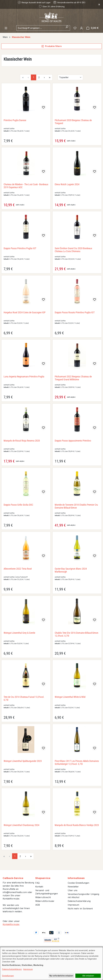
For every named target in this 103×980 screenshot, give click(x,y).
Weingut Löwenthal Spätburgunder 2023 (23, 761)
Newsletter (73, 887)
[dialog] (51, 963)
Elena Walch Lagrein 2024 (67, 184)
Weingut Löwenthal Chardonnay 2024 (21, 825)
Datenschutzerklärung (79, 901)
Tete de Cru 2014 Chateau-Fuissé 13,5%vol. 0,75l (24, 698)
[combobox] (40, 28)
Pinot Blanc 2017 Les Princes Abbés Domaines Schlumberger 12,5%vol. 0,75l (77, 762)
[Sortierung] (70, 77)
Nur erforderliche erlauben (61, 976)
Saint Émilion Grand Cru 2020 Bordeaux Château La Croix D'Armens (73, 250)
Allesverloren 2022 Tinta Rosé (18, 569)
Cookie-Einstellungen (78, 883)
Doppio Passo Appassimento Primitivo (73, 441)
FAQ (37, 883)
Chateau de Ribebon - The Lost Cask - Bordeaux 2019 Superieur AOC (26, 186)
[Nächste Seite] (44, 77)
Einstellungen (8, 976)
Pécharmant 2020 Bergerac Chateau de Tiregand (73, 122)
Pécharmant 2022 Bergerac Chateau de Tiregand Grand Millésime (73, 378)
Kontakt (39, 887)
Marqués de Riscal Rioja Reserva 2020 (22, 441)
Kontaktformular (11, 924)
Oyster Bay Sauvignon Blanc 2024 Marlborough (71, 570)
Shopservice (43, 878)
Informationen (76, 878)
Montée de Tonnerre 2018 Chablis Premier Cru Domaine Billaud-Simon (76, 506)
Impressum (73, 905)
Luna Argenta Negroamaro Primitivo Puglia (24, 377)
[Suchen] (67, 28)
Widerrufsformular (45, 901)
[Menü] (6, 28)
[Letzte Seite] (50, 77)
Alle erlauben (88, 976)
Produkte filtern (51, 46)
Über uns (73, 890)
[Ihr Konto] (81, 28)
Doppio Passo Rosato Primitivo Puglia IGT (75, 312)
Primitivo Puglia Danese (15, 120)
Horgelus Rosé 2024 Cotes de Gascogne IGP (25, 312)
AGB (38, 905)
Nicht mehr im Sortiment (80, 909)
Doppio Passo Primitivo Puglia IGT (20, 248)
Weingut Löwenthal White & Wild (70, 697)
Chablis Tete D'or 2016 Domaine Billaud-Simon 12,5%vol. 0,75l (77, 634)
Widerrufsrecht (43, 897)
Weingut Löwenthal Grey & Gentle (19, 633)
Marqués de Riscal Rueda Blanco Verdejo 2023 (77, 825)
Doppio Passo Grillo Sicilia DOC (18, 505)
